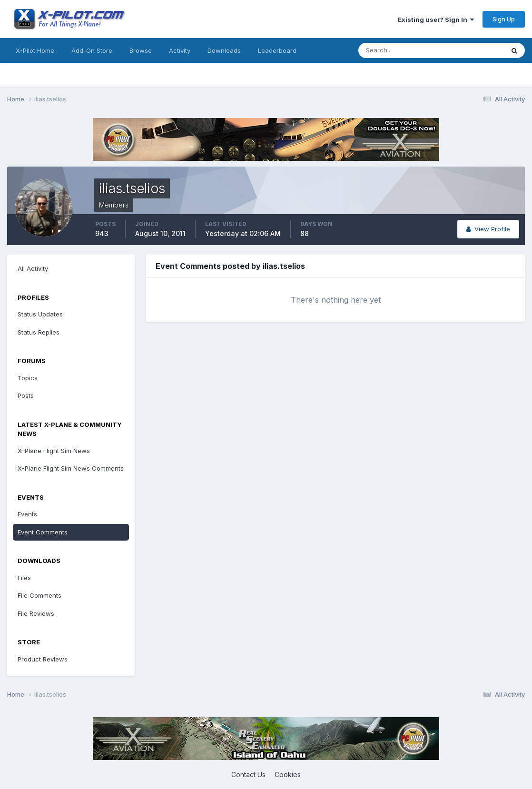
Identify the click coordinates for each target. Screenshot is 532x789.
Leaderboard (277, 50)
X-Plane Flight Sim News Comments (71, 468)
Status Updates (40, 314)
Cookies (288, 774)
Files (24, 578)
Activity (180, 50)
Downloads (224, 50)
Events (27, 514)
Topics (28, 378)
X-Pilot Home (35, 50)
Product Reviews (43, 659)
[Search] (400, 50)
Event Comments (43, 532)
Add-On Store (92, 50)
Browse (141, 50)
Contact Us (248, 774)
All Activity (33, 268)
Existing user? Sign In (436, 20)
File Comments (39, 595)
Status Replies (39, 332)
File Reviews (36, 613)
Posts (26, 395)
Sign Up (504, 19)
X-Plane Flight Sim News (54, 451)
